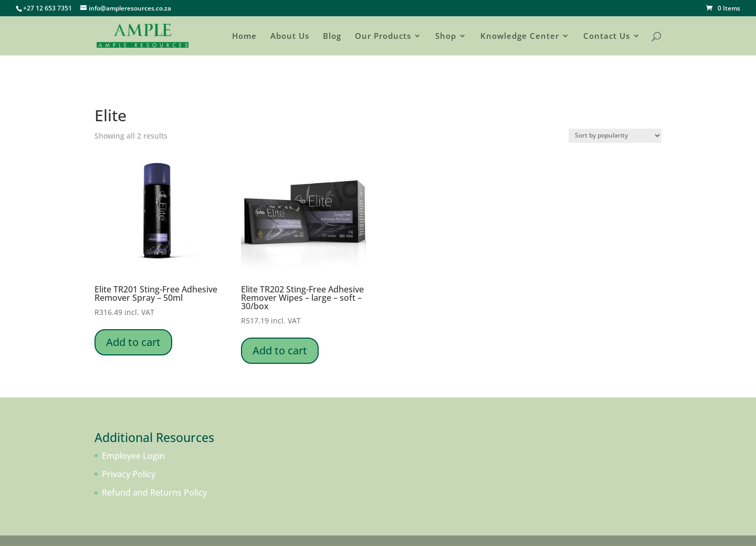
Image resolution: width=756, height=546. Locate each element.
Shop (446, 36)
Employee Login (133, 456)
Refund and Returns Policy (154, 492)
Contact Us (607, 36)
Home (244, 36)
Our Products (383, 36)
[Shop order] (615, 136)
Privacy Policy (129, 474)
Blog (332, 36)
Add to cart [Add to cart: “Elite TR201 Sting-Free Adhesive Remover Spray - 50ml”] (133, 342)
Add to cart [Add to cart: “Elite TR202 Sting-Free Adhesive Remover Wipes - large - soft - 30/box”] (280, 350)
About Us (290, 36)
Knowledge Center (520, 36)
